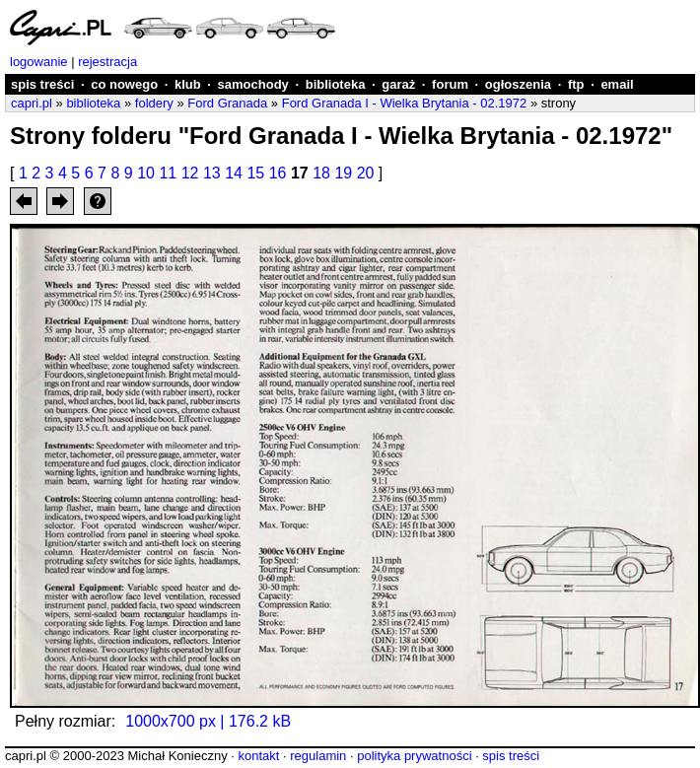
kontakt (258, 756)
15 (255, 173)
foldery (154, 103)
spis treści (42, 84)
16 (278, 173)
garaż (398, 84)
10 (146, 173)
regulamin (318, 756)
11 (168, 173)
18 (321, 173)
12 (190, 173)
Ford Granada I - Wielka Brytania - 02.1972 (405, 103)
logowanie (39, 62)
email (617, 84)
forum (450, 84)
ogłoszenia (518, 84)
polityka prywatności (414, 756)
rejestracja (107, 62)
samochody (253, 84)
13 (212, 173)
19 (343, 173)
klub (188, 84)
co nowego (124, 84)
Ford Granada (227, 103)
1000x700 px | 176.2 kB (208, 721)
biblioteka (336, 84)
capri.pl (32, 103)
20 (366, 173)
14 (234, 173)
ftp (576, 84)
